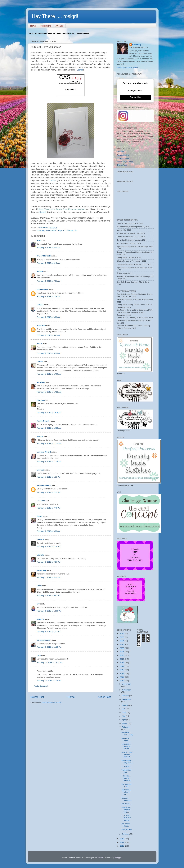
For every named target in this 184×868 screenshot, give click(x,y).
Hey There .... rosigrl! (55, 16)
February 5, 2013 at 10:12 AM (49, 392)
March (125, 723)
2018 (122, 663)
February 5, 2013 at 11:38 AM (49, 462)
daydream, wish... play (127, 734)
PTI (65, 230)
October (126, 696)
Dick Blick (121, 152)
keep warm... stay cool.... (127, 762)
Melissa (40, 305)
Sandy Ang (42, 570)
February (126, 727)
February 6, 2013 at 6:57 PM (49, 562)
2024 (122, 641)
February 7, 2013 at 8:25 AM (49, 577)
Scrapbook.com (123, 158)
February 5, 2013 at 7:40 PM (49, 508)
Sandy (40, 516)
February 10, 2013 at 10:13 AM (50, 662)
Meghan (40, 470)
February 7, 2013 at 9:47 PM (49, 596)
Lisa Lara (41, 501)
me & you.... (127, 804)
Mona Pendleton (44, 485)
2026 (122, 633)
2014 (122, 677)
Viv (38, 604)
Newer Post (37, 697)
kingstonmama (43, 640)
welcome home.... (126, 739)
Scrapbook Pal (123, 155)
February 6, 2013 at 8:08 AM (49, 531)
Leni (39, 655)
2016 (122, 670)
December (126, 684)
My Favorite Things (54, 230)
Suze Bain (41, 326)
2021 (122, 652)
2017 (122, 666)
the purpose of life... (126, 785)
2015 (122, 674)
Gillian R (41, 539)
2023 (122, 644)
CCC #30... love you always (126, 818)
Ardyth (40, 271)
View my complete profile (127, 67)
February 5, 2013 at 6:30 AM (49, 248)
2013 (122, 681)
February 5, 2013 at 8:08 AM (49, 317)
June (124, 713)
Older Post (104, 697)
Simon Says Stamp (125, 162)
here (53, 181)
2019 (122, 659)
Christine (41, 400)
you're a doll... (127, 829)
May (124, 716)
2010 (122, 846)
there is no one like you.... (126, 810)
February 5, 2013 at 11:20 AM (49, 443)
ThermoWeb (122, 165)
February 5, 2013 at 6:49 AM (49, 263)
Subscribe (135, 97)
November (126, 690)
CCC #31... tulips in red (126, 792)
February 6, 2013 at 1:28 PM (49, 547)
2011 (122, 842)
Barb (39, 241)
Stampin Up (72, 230)
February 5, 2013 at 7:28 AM (49, 296)
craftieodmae (43, 289)
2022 (122, 648)
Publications (46, 26)
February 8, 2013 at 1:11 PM (49, 632)
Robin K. (41, 619)
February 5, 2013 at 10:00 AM (49, 374)
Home (33, 26)
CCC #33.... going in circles (126, 746)
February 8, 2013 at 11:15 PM (49, 647)
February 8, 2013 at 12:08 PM (49, 611)
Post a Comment (41, 686)
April (124, 720)
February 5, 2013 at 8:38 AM (49, 353)
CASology (41, 230)
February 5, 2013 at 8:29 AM (49, 335)
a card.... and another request (127, 755)
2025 (122, 637)
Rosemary (137, 45)
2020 (122, 655)
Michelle (40, 555)
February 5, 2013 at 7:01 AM (49, 281)
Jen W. (40, 344)
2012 (122, 839)
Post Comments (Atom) (52, 703)
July (124, 709)
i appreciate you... (126, 771)
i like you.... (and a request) (126, 778)
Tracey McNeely (44, 256)
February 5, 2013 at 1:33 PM (49, 477)
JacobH (100, 858)
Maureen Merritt (44, 452)
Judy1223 (41, 382)
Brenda (40, 436)
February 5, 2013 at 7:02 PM (49, 492)
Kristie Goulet (43, 421)
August (125, 705)
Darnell (80, 70)
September (127, 699)
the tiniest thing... (126, 825)
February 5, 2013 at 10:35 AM (49, 428)
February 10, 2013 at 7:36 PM (49, 681)
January (126, 834)
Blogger (118, 858)
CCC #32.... (126, 766)
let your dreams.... (127, 799)
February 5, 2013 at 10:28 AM (49, 413)
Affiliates (59, 26)
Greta (39, 586)
